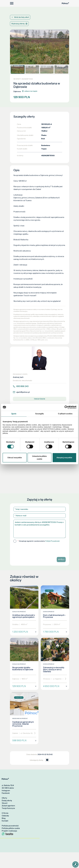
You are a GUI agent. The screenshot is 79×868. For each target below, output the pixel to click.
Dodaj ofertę (7, 801)
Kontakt (5, 821)
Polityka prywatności (10, 826)
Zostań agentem (8, 806)
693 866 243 (21, 386)
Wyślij (61, 559)
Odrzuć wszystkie (15, 458)
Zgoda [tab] (14, 414)
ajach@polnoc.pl (21, 392)
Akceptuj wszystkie (64, 458)
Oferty (4, 798)
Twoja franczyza (8, 808)
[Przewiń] (65, 679)
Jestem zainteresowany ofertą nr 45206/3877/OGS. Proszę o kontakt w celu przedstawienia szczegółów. (40, 529)
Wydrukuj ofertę (19, 24)
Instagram (6, 791)
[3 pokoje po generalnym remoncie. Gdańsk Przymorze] (24, 718)
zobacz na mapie (30, 91)
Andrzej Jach (18, 377)
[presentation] (29, 549)
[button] (67, 46)
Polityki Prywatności (52, 541)
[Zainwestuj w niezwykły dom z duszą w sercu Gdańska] (55, 664)
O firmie (5, 813)
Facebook (6, 793)
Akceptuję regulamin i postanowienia (39, 541)
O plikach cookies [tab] (65, 414)
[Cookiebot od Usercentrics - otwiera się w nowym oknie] (66, 407)
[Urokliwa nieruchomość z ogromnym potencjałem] (24, 610)
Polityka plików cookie (11, 828)
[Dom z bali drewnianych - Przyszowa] (55, 610)
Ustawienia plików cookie (39, 458)
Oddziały (5, 816)
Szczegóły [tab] (40, 414)
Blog (4, 818)
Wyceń (5, 803)
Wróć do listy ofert (20, 17)
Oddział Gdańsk (40, 399)
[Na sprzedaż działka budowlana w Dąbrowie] (24, 664)
